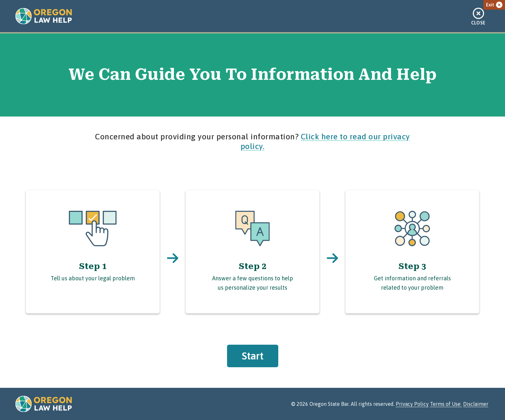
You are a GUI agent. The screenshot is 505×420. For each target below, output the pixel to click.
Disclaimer (476, 404)
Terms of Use (446, 404)
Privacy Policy (412, 404)
